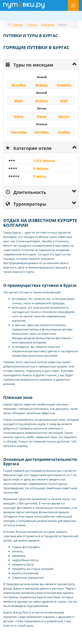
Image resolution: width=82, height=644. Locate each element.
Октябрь (42, 132)
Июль (42, 116)
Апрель (42, 101)
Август (64, 116)
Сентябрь (19, 132)
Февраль (64, 85)
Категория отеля (29, 148)
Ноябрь (64, 132)
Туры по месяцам (29, 64)
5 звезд (39, 176)
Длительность (26, 192)
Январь (42, 85)
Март (19, 101)
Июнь (19, 116)
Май (64, 101)
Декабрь (19, 85)
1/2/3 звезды (44, 160)
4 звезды (41, 168)
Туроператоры (26, 204)
